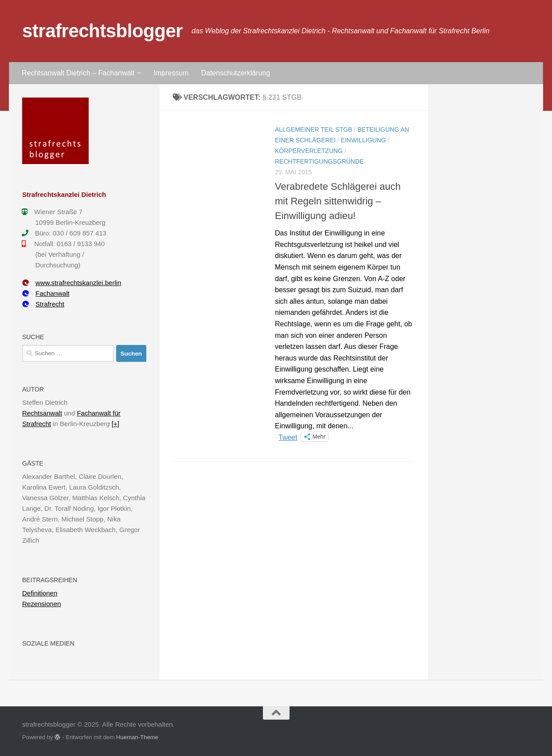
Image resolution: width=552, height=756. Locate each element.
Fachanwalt (46, 293)
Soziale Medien (48, 643)
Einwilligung (364, 140)
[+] (115, 424)
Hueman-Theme (137, 737)
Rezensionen (42, 604)
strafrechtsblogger (102, 31)
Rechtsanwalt (42, 413)
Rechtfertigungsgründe (319, 161)
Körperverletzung (309, 151)
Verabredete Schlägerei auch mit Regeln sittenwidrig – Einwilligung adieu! (338, 201)
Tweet (288, 437)
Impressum (171, 73)
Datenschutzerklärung (235, 73)
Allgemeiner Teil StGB (313, 129)
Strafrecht (43, 304)
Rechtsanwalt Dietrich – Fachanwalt (78, 73)
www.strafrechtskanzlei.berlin (72, 283)
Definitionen (40, 593)
